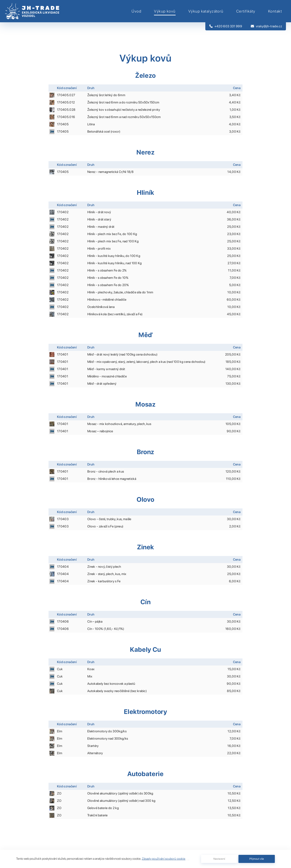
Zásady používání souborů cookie (164, 859)
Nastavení (219, 859)
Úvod (136, 11)
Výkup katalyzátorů (206, 11)
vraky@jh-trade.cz (266, 26)
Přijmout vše (257, 859)
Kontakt (275, 11)
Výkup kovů (165, 11)
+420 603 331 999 (226, 26)
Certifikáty (246, 11)
